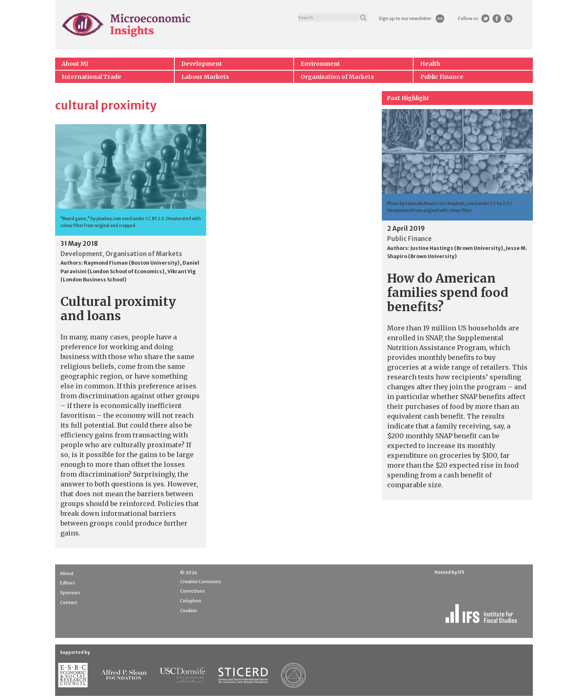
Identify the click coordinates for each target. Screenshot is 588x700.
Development (202, 64)
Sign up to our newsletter (405, 18)
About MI (75, 64)
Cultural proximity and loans (118, 309)
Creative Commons (200, 582)
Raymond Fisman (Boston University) (132, 263)
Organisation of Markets (337, 77)
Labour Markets (205, 77)
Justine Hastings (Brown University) (457, 248)
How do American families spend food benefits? (448, 292)
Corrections (192, 591)
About (67, 573)
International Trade (91, 77)
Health (430, 64)
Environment (320, 64)
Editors (67, 583)
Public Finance (442, 77)
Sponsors (70, 593)
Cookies (188, 611)
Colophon (191, 601)
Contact (69, 602)
